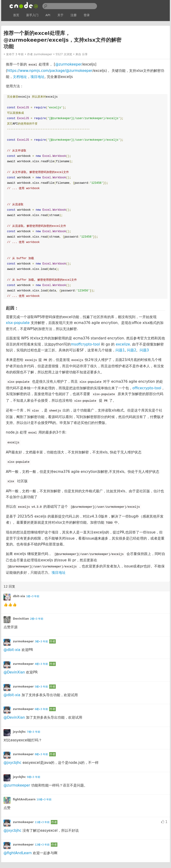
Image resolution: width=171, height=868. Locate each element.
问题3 (144, 350)
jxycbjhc (19, 732)
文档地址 (20, 77)
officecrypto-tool (147, 388)
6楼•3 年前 (41, 709)
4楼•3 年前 (41, 664)
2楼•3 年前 (37, 619)
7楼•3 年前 (34, 732)
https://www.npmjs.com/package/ (37, 71)
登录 (87, 15)
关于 (60, 15)
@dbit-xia (12, 650)
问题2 (132, 350)
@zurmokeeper (69, 64)
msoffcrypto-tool (85, 344)
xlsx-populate (18, 323)
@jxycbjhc (13, 763)
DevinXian (21, 619)
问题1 (120, 350)
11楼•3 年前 (42, 822)
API (48, 15)
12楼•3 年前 (42, 845)
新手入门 (32, 15)
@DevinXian (14, 672)
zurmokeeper (43, 54)
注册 (74, 15)
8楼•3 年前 (41, 754)
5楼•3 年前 (41, 687)
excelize (123, 344)
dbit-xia (19, 596)
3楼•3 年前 (41, 642)
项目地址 (37, 77)
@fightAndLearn (18, 853)
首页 (16, 15)
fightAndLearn (24, 799)
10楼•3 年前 (44, 800)
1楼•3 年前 (33, 596)
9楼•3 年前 (34, 777)
